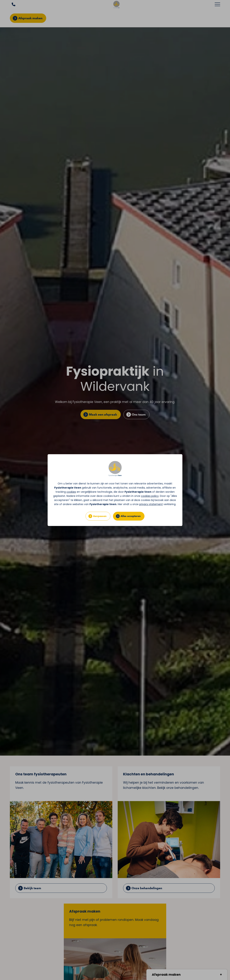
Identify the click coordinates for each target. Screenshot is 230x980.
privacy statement (151, 504)
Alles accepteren (131, 516)
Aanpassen (100, 516)
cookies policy (150, 496)
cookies (71, 492)
